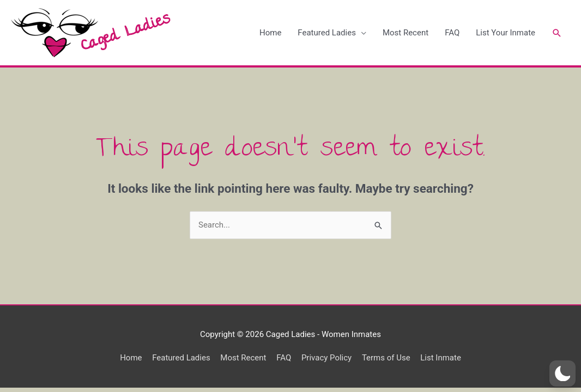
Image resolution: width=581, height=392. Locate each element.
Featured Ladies (326, 33)
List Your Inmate (505, 33)
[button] (562, 373)
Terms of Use (386, 358)
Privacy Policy (326, 358)
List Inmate (441, 358)
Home (270, 33)
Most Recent (405, 33)
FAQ (452, 33)
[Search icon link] (556, 33)
